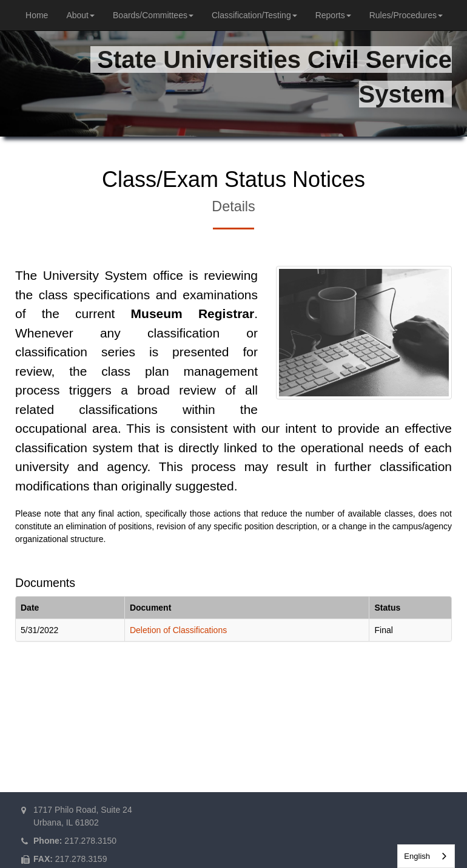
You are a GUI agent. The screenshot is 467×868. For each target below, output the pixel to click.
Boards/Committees (153, 15)
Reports (333, 15)
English (417, 856)
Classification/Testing (254, 15)
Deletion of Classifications (178, 630)
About (80, 15)
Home (37, 15)
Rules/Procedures (406, 15)
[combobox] (426, 856)
